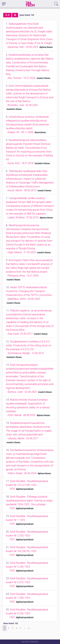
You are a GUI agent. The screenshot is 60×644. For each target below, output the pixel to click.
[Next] (24, 628)
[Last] (29, 628)
